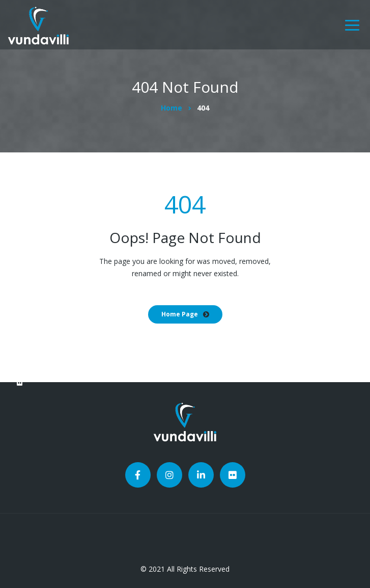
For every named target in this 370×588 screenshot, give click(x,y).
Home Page (180, 314)
